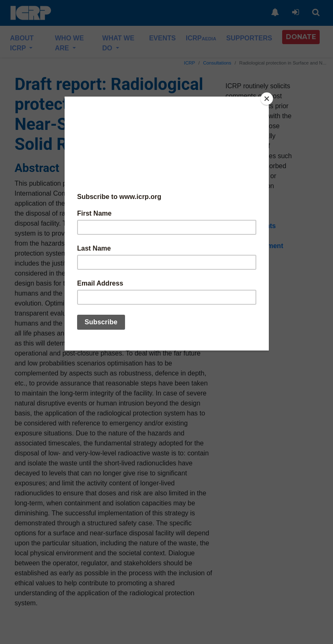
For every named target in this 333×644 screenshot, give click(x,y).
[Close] (267, 99)
